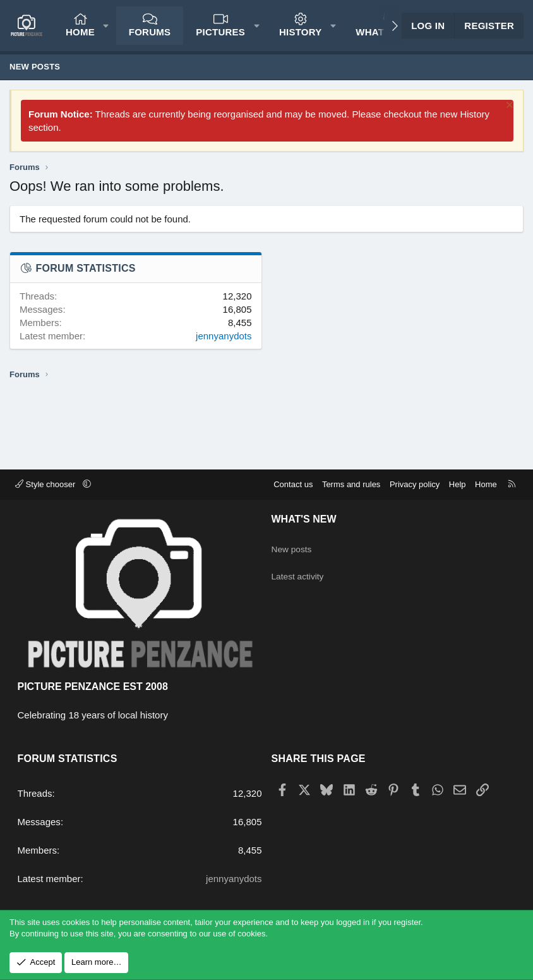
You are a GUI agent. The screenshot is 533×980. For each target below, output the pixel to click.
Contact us (293, 484)
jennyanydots (224, 336)
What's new (304, 519)
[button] (106, 26)
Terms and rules (351, 484)
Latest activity (300, 571)
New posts (35, 67)
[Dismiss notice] (508, 106)
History (301, 32)
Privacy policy (415, 484)
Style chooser (46, 484)
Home (80, 32)
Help (458, 484)
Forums (150, 32)
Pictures (220, 32)
